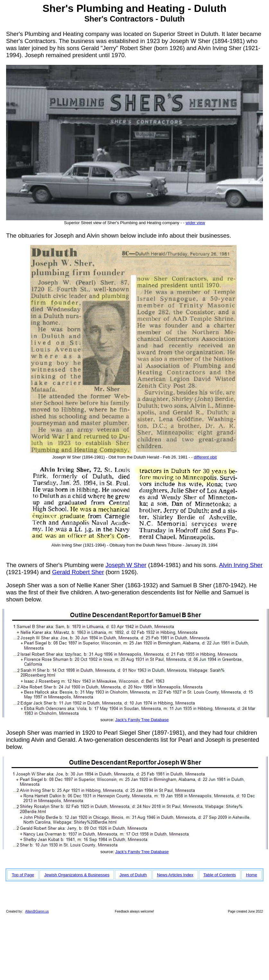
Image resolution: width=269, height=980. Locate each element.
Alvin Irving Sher (241, 565)
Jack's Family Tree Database (142, 720)
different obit (205, 457)
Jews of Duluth (133, 875)
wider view (195, 223)
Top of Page (23, 875)
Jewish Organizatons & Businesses (77, 875)
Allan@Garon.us (37, 911)
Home (252, 875)
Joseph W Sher (126, 565)
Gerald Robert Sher (78, 572)
